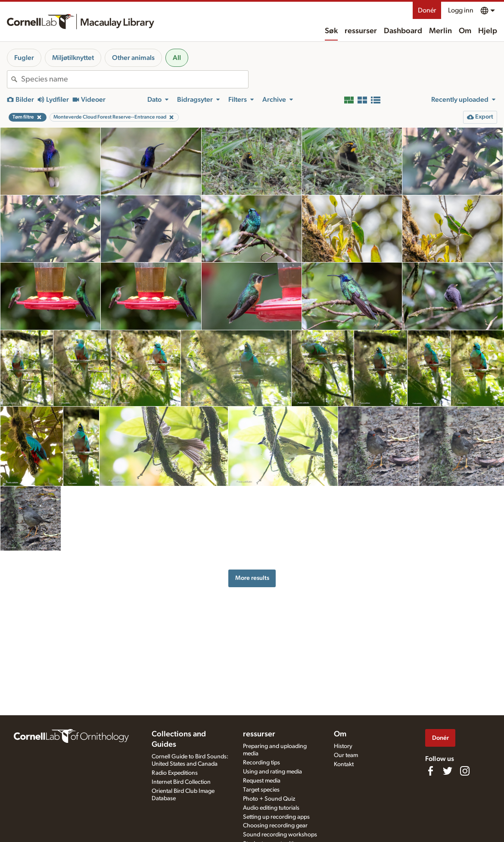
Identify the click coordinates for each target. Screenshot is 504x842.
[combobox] (135, 79)
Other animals (133, 58)
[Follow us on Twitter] (448, 771)
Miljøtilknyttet (73, 58)
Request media (262, 781)
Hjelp (488, 31)
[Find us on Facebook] (430, 771)
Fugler (24, 58)
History (343, 746)
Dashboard (403, 31)
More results (252, 578)
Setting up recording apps (276, 817)
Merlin (440, 31)
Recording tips (261, 763)
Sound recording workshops (280, 835)
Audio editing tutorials (271, 808)
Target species (261, 790)
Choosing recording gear (275, 826)
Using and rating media (272, 772)
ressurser (361, 31)
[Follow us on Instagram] (465, 771)
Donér (427, 10)
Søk (331, 31)
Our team (346, 755)
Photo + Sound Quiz (269, 799)
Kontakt (344, 764)
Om (465, 31)
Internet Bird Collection (181, 782)
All (177, 58)
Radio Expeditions (175, 773)
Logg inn (461, 10)
